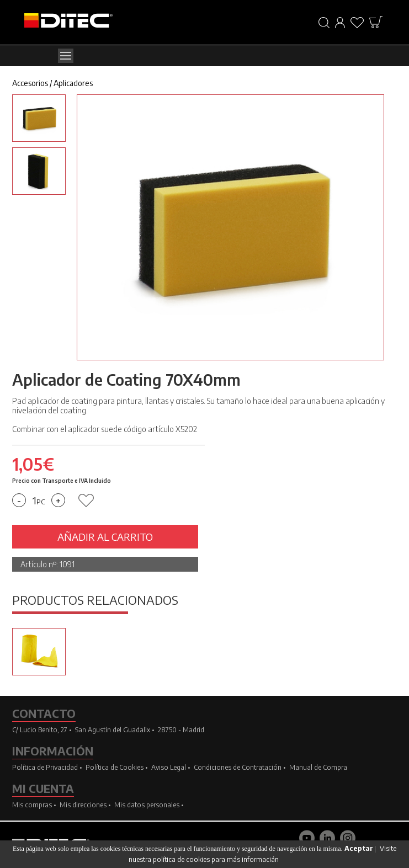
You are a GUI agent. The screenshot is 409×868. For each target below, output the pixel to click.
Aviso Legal (169, 767)
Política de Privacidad (45, 767)
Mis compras (32, 805)
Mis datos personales (147, 805)
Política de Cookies (115, 767)
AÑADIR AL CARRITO (105, 537)
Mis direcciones (83, 805)
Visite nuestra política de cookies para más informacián (262, 854)
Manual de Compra (318, 767)
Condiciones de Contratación (238, 767)
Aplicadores (73, 83)
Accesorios (30, 83)
